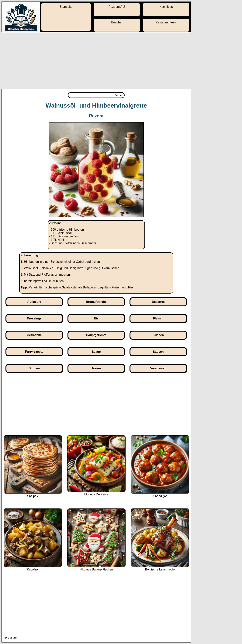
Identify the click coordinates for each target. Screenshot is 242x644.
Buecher (117, 22)
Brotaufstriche (96, 302)
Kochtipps (166, 7)
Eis (96, 318)
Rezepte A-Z (117, 7)
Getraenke (34, 335)
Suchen (119, 95)
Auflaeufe (34, 302)
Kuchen (158, 335)
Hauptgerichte (96, 335)
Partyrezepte (34, 352)
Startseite (66, 7)
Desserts (158, 302)
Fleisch (158, 318)
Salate (96, 352)
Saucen (158, 352)
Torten (96, 368)
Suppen (34, 368)
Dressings (34, 318)
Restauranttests (166, 22)
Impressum (9, 637)
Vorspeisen (158, 368)
